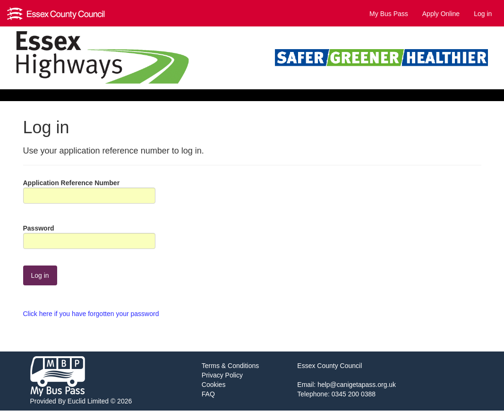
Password (39, 228)
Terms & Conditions (230, 366)
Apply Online (441, 14)
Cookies (214, 385)
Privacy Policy (222, 375)
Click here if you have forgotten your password (91, 314)
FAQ (208, 394)
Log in (483, 14)
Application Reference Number (72, 183)
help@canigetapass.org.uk (357, 385)
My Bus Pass (389, 14)
